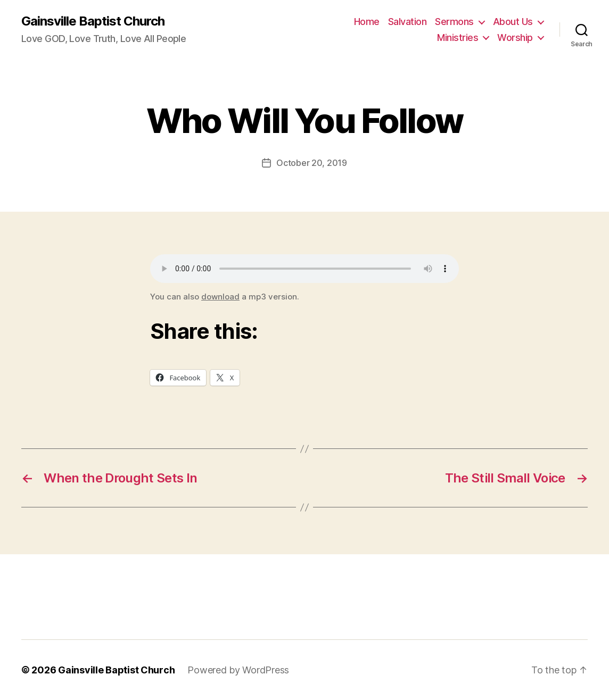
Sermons (454, 22)
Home (367, 22)
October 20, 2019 (312, 163)
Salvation (408, 22)
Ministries (458, 37)
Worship (515, 37)
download (220, 297)
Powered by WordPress (238, 670)
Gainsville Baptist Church (93, 21)
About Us (513, 22)
